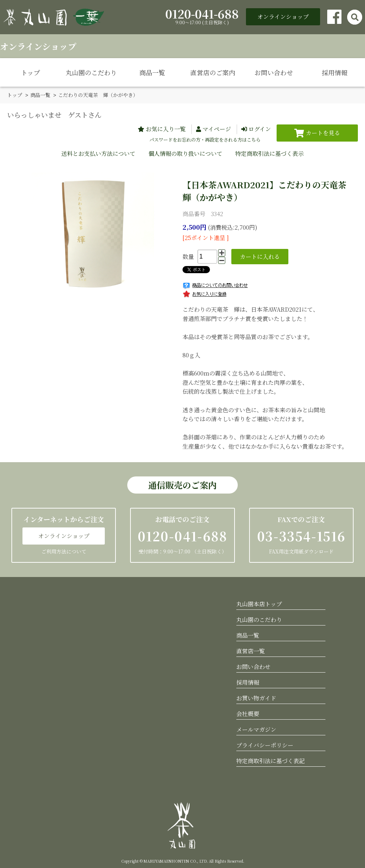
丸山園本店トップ (259, 604)
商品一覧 (152, 72)
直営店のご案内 (213, 72)
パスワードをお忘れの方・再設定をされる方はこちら (205, 139)
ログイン (260, 129)
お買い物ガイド (256, 698)
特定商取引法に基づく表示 (269, 153)
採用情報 (335, 72)
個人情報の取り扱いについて (185, 153)
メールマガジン (256, 729)
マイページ (217, 129)
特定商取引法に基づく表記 (271, 760)
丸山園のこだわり (91, 72)
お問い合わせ (274, 72)
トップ (30, 72)
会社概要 (248, 713)
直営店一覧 (251, 651)
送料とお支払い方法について (98, 153)
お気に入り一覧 (166, 129)
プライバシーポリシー (265, 745)
